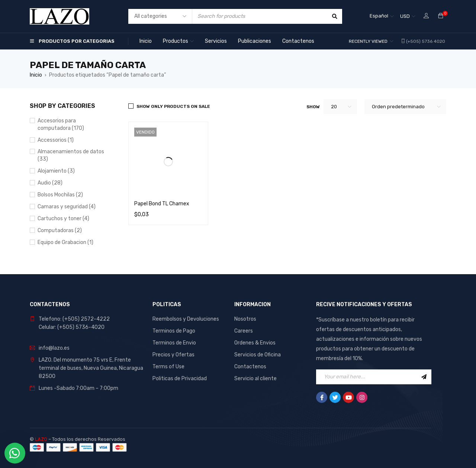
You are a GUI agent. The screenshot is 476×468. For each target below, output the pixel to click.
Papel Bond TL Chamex (162, 204)
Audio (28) (50, 183)
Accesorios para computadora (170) (61, 124)
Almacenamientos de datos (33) (71, 155)
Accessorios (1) (56, 140)
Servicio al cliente (255, 379)
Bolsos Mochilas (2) (60, 195)
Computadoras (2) (60, 230)
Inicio (36, 75)
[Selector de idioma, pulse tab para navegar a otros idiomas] (382, 16)
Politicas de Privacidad (180, 379)
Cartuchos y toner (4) (63, 219)
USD (405, 16)
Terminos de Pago (174, 331)
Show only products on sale (173, 106)
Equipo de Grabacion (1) (65, 242)
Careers (244, 331)
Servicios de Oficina (258, 355)
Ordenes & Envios (255, 343)
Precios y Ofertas (173, 355)
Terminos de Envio (174, 343)
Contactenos (250, 367)
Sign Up (424, 377)
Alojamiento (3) (56, 171)
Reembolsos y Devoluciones (186, 319)
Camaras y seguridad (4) (67, 207)
